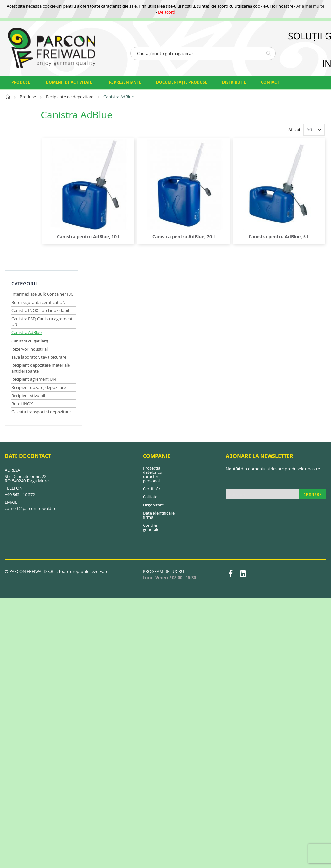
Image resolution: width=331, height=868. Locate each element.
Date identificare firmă (159, 360)
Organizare (153, 350)
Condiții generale (151, 373)
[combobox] (203, 53)
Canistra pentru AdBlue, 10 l (125, 222)
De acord (167, 12)
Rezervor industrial (29, 194)
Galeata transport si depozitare (41, 257)
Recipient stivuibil (28, 241)
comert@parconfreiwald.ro (31, 354)
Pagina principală (8, 99)
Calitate (150, 342)
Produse (28, 97)
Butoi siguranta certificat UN (38, 147)
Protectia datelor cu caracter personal (153, 320)
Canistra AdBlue (27, 178)
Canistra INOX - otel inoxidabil (40, 156)
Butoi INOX (22, 249)
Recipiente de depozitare (70, 97)
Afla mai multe (310, 6)
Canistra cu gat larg (30, 186)
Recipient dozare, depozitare (39, 233)
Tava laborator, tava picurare (39, 202)
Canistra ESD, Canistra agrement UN (32, 167)
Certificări (152, 334)
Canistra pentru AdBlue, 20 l (206, 222)
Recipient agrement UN (34, 224)
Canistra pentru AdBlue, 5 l (286, 222)
